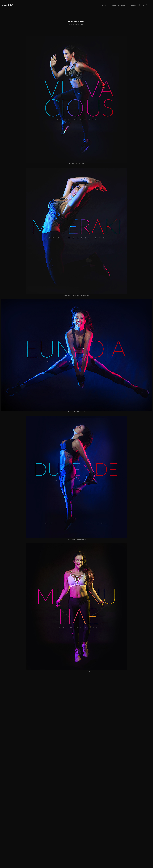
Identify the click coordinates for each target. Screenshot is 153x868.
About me (134, 5)
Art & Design (104, 5)
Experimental (123, 5)
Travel (113, 5)
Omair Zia (7, 5)
